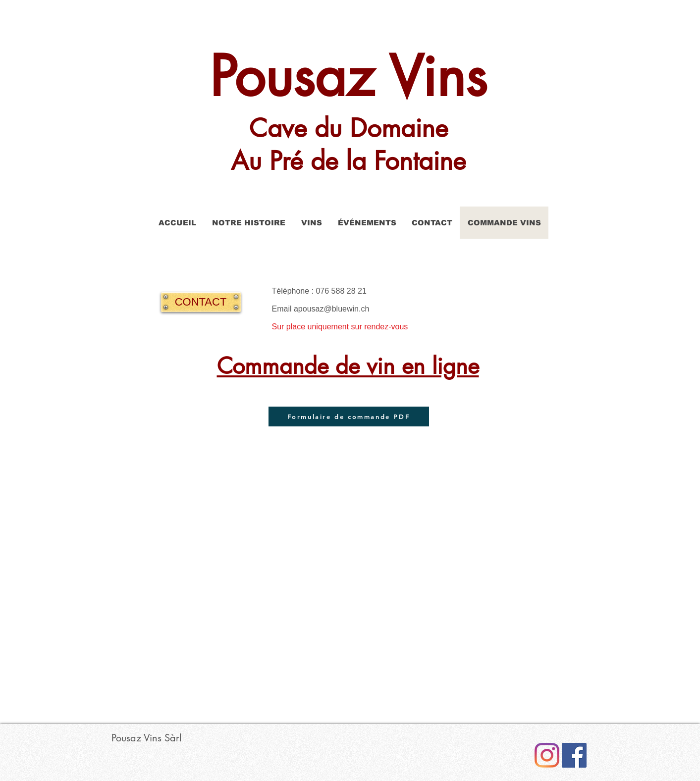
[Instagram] (547, 755)
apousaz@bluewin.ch (331, 309)
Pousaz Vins (348, 77)
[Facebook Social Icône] (574, 755)
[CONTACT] (201, 302)
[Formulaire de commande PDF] (349, 417)
